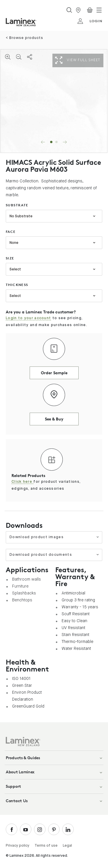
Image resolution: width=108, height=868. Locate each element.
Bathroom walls (26, 579)
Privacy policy (18, 846)
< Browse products (24, 38)
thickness (17, 285)
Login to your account (28, 318)
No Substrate (21, 216)
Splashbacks (24, 593)
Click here (22, 482)
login (90, 21)
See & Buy (54, 419)
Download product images (54, 537)
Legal (67, 846)
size (10, 258)
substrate (17, 205)
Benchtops (22, 600)
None (14, 243)
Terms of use (46, 846)
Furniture (20, 586)
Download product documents (54, 555)
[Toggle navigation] (99, 10)
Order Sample (54, 373)
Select (15, 269)
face (11, 232)
